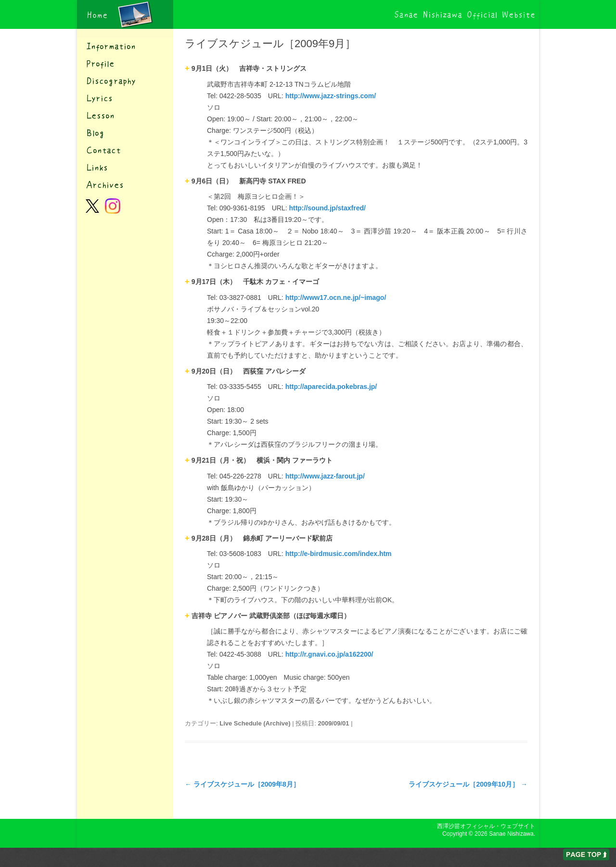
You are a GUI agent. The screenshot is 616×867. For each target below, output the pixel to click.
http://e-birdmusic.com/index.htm (339, 554)
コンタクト (125, 150)
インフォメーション (125, 46)
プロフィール (125, 64)
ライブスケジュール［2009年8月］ (242, 784)
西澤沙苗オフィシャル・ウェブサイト (125, 14)
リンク (125, 168)
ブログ (125, 133)
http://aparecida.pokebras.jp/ (331, 387)
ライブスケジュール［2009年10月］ (468, 784)
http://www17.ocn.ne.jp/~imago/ (336, 298)
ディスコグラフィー (125, 81)
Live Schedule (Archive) (255, 723)
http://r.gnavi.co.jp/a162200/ (329, 654)
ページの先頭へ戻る (586, 854)
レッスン (125, 116)
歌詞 (125, 98)
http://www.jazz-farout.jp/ (325, 476)
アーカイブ (125, 185)
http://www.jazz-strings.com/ (331, 96)
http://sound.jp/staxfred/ (327, 208)
